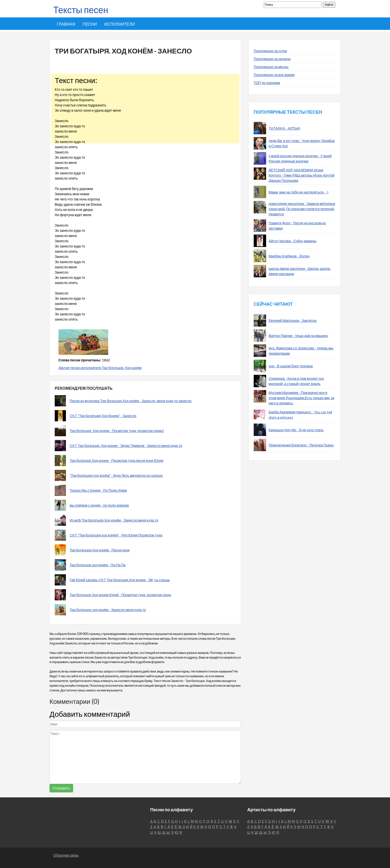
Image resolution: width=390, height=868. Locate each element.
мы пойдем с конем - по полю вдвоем (99, 505)
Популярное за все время (274, 75)
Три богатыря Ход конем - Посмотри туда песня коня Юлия (116, 460)
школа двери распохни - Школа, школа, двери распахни (300, 271)
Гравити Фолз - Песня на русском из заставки (297, 226)
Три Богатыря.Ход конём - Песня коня (100, 550)
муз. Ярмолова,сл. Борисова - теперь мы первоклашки (301, 351)
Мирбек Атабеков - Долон (289, 256)
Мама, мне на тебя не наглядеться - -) (298, 192)
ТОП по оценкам (267, 83)
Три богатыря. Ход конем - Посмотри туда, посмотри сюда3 (117, 431)
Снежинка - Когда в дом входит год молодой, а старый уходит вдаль (296, 381)
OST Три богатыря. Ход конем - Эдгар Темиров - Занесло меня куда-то (126, 446)
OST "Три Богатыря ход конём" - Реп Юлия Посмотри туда (116, 535)
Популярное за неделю (272, 59)
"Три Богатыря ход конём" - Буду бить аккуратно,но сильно (116, 475)
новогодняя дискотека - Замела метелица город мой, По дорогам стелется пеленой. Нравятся (302, 209)
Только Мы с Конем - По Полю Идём (98, 490)
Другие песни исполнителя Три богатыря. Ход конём (100, 368)
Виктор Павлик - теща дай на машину (298, 336)
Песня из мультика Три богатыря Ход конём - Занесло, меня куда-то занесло (131, 401)
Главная (66, 24)
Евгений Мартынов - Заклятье (293, 320)
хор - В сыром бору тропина (291, 366)
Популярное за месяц (271, 67)
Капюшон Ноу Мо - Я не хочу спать (296, 430)
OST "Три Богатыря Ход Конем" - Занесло (103, 416)
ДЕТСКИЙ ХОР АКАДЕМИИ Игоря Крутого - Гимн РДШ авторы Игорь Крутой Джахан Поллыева (301, 175)
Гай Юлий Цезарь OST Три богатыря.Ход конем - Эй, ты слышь (120, 580)
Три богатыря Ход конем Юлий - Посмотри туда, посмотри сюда (120, 595)
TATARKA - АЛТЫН (284, 128)
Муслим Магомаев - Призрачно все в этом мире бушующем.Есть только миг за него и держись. (301, 398)
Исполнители (120, 24)
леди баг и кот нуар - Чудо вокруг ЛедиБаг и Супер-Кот (302, 143)
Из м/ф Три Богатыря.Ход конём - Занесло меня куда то (114, 520)
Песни (90, 24)
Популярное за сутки (270, 51)
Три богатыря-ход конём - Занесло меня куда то (108, 610)
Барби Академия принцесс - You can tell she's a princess (300, 415)
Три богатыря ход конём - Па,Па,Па (97, 565)
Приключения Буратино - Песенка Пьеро (301, 445)
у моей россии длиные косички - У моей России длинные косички (300, 158)
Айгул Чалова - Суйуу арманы (292, 241)
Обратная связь (66, 855)
